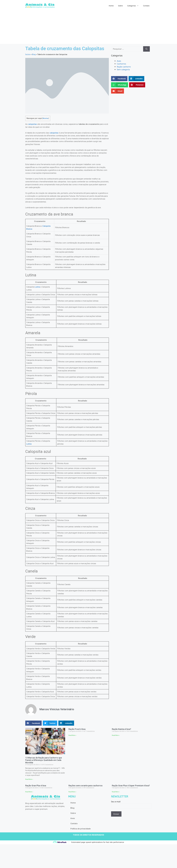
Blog (34, 54)
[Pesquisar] (146, 49)
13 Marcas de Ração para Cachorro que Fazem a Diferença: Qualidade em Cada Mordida (44, 760)
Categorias (134, 6)
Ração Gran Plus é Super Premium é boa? (131, 786)
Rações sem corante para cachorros (86, 786)
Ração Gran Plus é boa (36, 786)
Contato (146, 6)
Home (111, 6)
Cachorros (121, 64)
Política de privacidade (81, 829)
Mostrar (46, 118)
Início (28, 54)
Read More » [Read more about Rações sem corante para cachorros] (72, 792)
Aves (119, 61)
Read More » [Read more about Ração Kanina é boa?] (116, 735)
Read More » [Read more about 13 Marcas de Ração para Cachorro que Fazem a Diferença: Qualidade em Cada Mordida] (29, 779)
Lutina (37, 287)
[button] (33, 723)
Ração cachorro (124, 67)
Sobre (120, 6)
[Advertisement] (88, 28)
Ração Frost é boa (77, 729)
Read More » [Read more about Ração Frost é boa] (72, 735)
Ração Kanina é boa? (121, 729)
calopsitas (32, 124)
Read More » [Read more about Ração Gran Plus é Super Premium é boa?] (116, 792)
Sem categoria (123, 69)
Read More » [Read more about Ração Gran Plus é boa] (29, 792)
